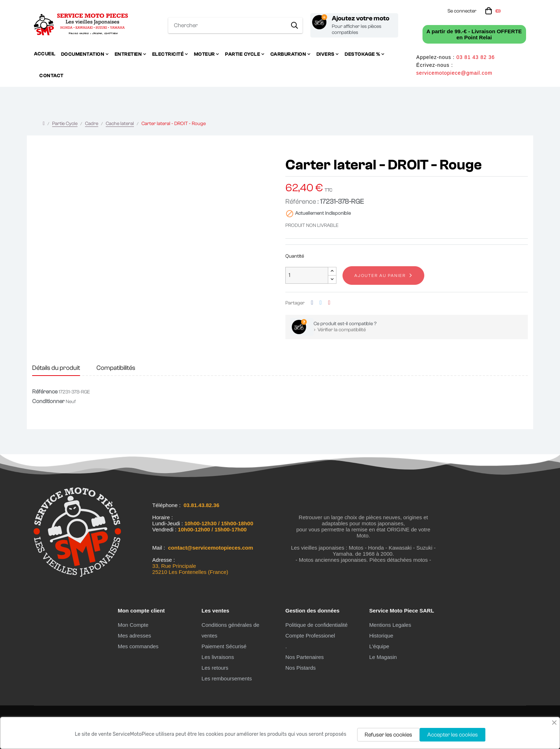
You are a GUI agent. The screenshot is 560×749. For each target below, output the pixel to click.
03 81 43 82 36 (476, 57)
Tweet (321, 303)
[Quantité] (307, 275)
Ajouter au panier (380, 276)
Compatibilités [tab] (116, 368)
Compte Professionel (310, 636)
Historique (381, 636)
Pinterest (329, 303)
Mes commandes (138, 646)
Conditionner (48, 401)
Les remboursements (227, 678)
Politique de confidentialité (316, 625)
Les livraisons (218, 657)
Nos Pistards (301, 668)
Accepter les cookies (452, 735)
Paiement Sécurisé (224, 646)
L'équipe (379, 646)
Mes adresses (134, 636)
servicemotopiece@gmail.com (454, 73)
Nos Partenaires (305, 657)
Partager (312, 303)
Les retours (215, 668)
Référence (45, 392)
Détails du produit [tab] (56, 368)
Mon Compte (133, 625)
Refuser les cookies (388, 735)
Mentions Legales (390, 625)
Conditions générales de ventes (230, 630)
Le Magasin (383, 657)
